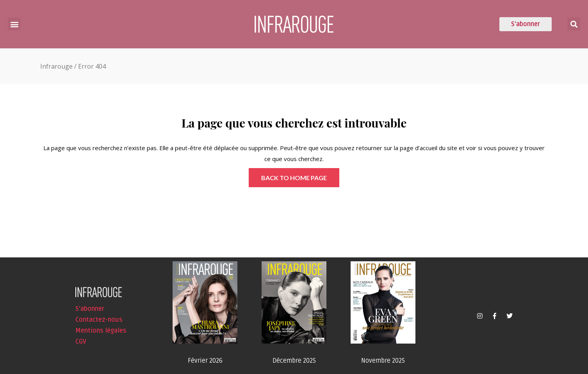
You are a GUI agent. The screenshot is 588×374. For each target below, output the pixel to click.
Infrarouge (56, 66)
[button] (14, 24)
